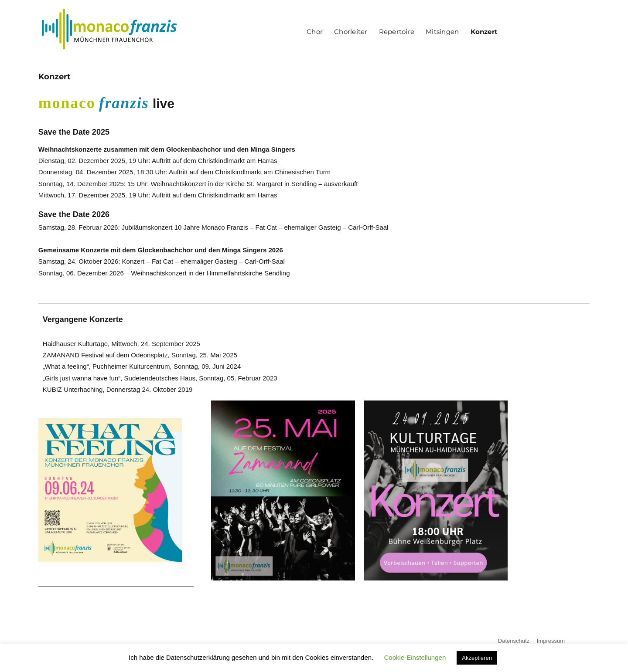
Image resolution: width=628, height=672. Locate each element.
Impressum (551, 641)
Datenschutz (514, 641)
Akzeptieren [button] (477, 658)
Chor (315, 32)
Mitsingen (442, 32)
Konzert (484, 32)
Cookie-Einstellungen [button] (415, 657)
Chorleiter (351, 32)
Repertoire (397, 32)
